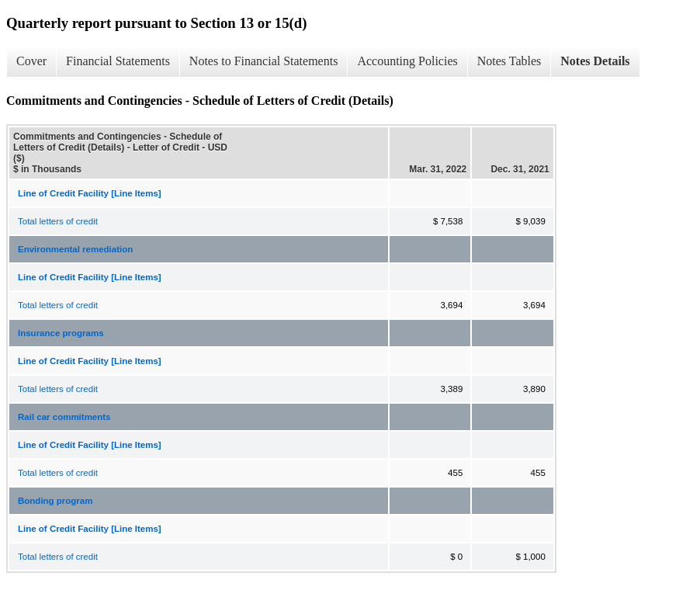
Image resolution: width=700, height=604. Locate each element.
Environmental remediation (75, 249)
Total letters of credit (58, 221)
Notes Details (595, 61)
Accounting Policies (407, 61)
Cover (31, 61)
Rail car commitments (64, 417)
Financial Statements (118, 61)
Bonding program (55, 501)
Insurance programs (61, 333)
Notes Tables (509, 61)
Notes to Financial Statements (264, 61)
